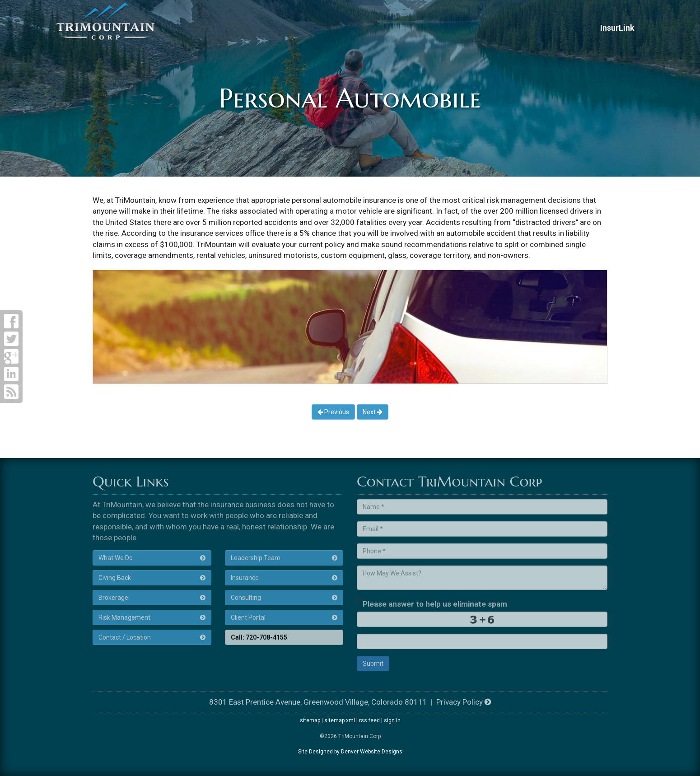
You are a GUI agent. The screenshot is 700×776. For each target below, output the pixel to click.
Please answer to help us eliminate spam (432, 603)
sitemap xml (340, 720)
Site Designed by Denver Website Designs (350, 752)
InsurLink (617, 28)
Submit (373, 664)
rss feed (369, 720)
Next (373, 412)
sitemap (310, 720)
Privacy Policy (464, 702)
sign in (392, 720)
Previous (333, 412)
